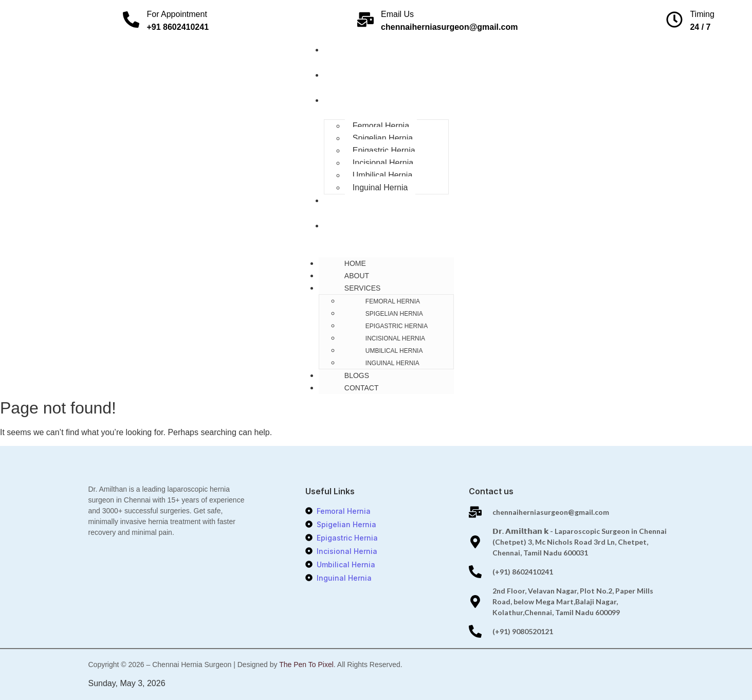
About (340, 75)
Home (338, 50)
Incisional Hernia (383, 163)
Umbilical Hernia (382, 175)
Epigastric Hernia (384, 150)
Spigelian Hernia (383, 138)
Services (346, 100)
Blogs (340, 201)
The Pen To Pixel (306, 665)
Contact (345, 226)
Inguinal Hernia (380, 187)
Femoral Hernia (381, 126)
